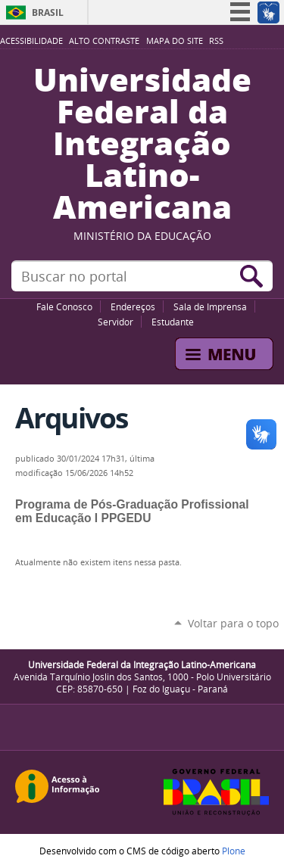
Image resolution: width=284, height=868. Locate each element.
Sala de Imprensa (210, 306)
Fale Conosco (64, 306)
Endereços (133, 306)
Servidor (115, 322)
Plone (234, 851)
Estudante (173, 322)
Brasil (48, 12)
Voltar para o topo (233, 623)
